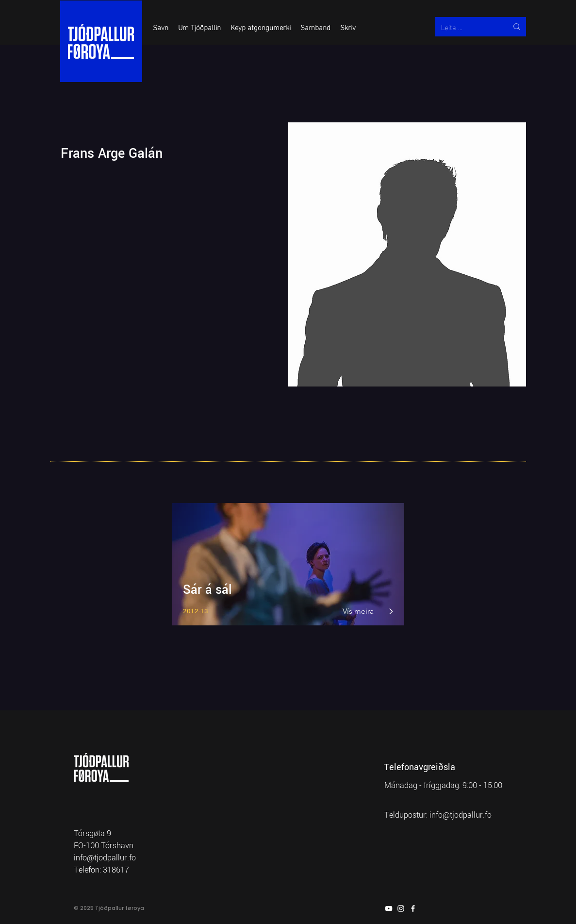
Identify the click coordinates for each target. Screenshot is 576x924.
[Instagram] (401, 908)
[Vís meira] (359, 611)
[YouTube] (389, 908)
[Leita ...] (467, 27)
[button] (161, 27)
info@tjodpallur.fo (461, 815)
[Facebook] (413, 908)
